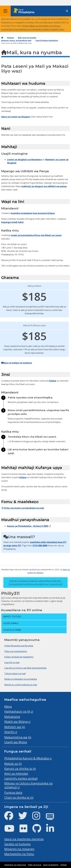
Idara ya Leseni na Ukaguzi (16, 117)
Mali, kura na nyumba (27, 38)
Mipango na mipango (19, 849)
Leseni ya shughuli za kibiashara (24, 160)
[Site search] (67, 11)
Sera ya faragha (51, 865)
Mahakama (12, 717)
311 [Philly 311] (3, 598)
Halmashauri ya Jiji (17, 711)
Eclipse (53, 381)
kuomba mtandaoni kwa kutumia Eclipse (33, 213)
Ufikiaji (63, 865)
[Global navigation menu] (5, 11)
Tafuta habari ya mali (15, 674)
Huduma (10, 38)
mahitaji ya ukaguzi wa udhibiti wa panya (44, 186)
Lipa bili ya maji (12, 662)
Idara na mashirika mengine (24, 839)
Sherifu (9, 732)
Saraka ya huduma (17, 844)
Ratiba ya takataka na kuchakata (21, 679)
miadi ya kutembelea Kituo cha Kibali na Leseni (36, 235)
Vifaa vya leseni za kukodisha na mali (23, 508)
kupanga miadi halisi (12, 222)
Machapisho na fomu (19, 854)
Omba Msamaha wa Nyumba (19, 646)
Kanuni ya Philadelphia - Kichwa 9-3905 (28, 526)
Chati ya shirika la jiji (19, 797)
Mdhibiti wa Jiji (15, 727)
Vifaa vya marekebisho (16, 651)
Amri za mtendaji (16, 773)
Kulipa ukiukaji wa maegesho (19, 657)
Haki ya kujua (34, 865)
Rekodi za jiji (13, 764)
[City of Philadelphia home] (25, 11)
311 (19, 545)
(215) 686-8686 (40, 545)
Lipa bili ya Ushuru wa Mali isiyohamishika (25, 668)
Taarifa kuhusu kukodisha (47, 40)
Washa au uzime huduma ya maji (21, 685)
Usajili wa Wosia (16, 742)
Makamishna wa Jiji (18, 737)
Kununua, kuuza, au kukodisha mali (16, 40)
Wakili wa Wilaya (16, 722)
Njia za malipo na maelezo (17, 363)
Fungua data (13, 792)
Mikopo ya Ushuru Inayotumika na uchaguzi (28, 785)
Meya (8, 706)
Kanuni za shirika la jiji (20, 768)
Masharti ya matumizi (15, 865)
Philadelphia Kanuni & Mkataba (27, 758)
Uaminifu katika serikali (21, 778)
